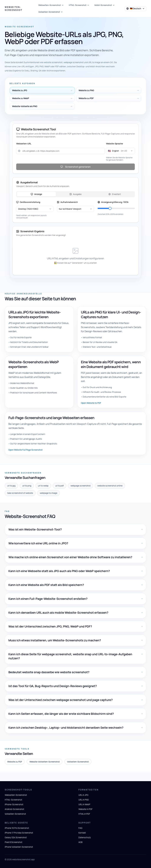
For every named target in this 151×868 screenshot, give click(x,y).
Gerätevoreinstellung (28, 202)
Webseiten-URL (24, 144)
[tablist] (75, 194)
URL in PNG (84, 800)
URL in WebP (84, 804)
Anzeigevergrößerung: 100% (113, 202)
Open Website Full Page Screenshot (26, 450)
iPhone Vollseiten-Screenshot (19, 847)
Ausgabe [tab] (75, 194)
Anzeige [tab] (36, 194)
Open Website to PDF (91, 403)
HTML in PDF (84, 814)
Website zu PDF (15, 762)
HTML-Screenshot (79, 5)
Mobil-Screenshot (105, 5)
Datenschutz (85, 837)
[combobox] (120, 151)
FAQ (80, 828)
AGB (80, 842)
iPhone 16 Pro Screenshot (17, 828)
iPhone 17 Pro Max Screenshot (19, 833)
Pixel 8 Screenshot (13, 842)
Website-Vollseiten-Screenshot (45, 762)
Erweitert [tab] (115, 194)
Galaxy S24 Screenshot (16, 837)
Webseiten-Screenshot (14, 8)
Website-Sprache (114, 144)
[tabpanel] (75, 210)
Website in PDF (85, 809)
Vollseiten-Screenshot (51, 12)
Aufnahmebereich (67, 202)
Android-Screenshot (14, 809)
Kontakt (82, 833)
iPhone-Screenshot (14, 804)
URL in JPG (83, 795)
